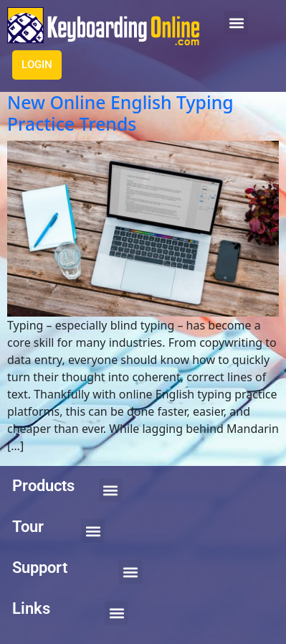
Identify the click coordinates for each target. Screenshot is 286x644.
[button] (236, 23)
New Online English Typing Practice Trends (120, 113)
